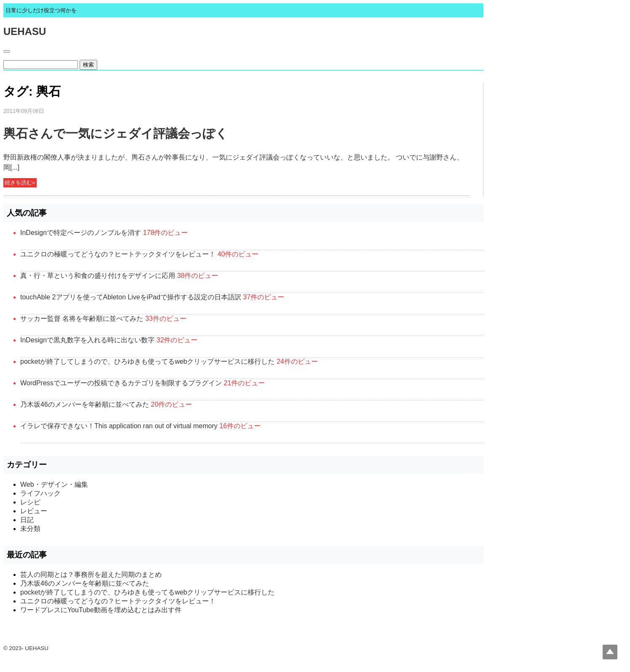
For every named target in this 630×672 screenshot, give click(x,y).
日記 (27, 520)
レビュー (34, 511)
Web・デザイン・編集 (54, 484)
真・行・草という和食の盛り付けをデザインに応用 (98, 276)
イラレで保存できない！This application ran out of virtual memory (119, 426)
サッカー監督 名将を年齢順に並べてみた (82, 319)
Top (610, 652)
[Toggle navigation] (7, 51)
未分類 (30, 529)
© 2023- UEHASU (26, 648)
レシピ (30, 502)
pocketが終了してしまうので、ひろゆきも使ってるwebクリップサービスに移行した (148, 361)
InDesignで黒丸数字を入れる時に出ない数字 (87, 340)
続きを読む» (20, 183)
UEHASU (25, 31)
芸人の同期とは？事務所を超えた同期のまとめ (91, 575)
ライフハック (40, 493)
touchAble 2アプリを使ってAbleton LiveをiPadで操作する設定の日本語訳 (131, 297)
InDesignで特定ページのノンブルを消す (81, 233)
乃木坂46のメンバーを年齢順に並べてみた (85, 404)
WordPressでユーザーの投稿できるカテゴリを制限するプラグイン (121, 383)
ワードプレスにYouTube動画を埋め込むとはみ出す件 (101, 610)
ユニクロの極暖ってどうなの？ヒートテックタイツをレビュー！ (118, 254)
